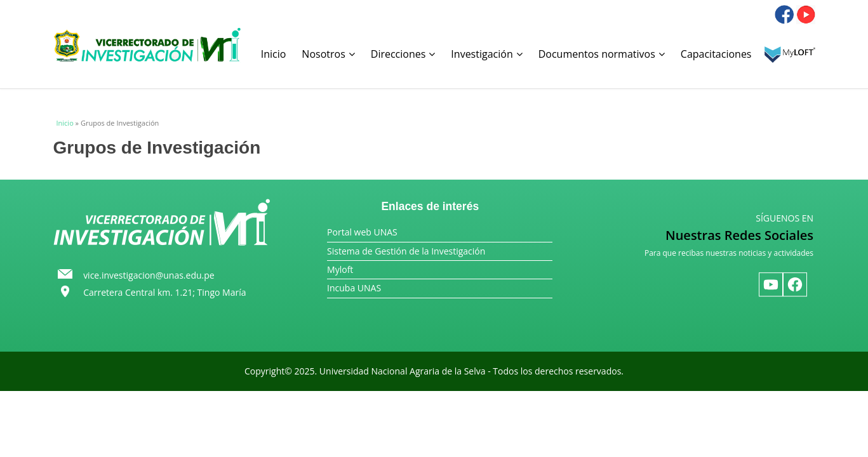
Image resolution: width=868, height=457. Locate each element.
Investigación (486, 54)
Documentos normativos (602, 54)
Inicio (274, 54)
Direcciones (403, 54)
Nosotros (328, 54)
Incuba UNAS (354, 288)
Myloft (340, 269)
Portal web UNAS (362, 232)
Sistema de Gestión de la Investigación (406, 251)
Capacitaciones (716, 54)
